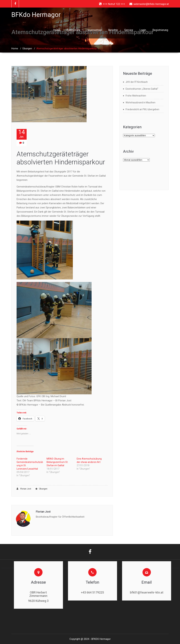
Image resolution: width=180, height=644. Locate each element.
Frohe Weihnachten (136, 96)
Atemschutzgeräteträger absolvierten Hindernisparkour (61, 158)
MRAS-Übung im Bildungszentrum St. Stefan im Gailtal (57, 462)
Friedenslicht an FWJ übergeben (142, 109)
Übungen (27, 48)
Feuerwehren (94, 30)
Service (129, 30)
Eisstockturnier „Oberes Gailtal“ (142, 89)
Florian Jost (24, 489)
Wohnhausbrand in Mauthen (140, 103)
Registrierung (160, 30)
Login (143, 30)
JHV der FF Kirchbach (137, 82)
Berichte (113, 30)
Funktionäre (73, 30)
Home (57, 30)
